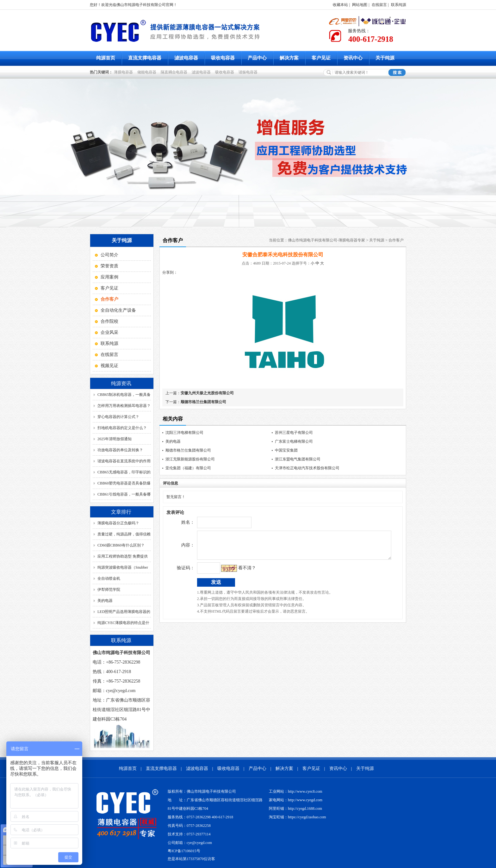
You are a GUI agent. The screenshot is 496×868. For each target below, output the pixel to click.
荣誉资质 (109, 266)
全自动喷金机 (109, 578)
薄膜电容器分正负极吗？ (118, 523)
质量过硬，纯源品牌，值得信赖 (124, 534)
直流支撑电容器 (145, 58)
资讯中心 (353, 58)
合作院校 (109, 321)
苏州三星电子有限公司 (294, 433)
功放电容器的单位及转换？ (120, 450)
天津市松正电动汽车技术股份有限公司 (307, 468)
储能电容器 (148, 72)
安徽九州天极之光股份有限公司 (207, 393)
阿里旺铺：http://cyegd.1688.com (295, 809)
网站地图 (360, 5)
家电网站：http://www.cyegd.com (296, 800)
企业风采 (109, 332)
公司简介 (109, 255)
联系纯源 (399, 5)
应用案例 (109, 277)
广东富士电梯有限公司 (294, 441)
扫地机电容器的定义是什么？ (122, 428)
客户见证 (321, 58)
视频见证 (109, 366)
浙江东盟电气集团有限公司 (298, 459)
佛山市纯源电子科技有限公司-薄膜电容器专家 (326, 240)
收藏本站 (340, 5)
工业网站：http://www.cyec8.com (296, 791)
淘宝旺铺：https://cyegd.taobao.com (298, 817)
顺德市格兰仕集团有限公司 (203, 402)
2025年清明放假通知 (115, 439)
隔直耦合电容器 (175, 72)
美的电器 (105, 601)
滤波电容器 (186, 58)
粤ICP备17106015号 (184, 851)
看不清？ (234, 573)
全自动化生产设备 (118, 310)
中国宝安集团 (286, 450)
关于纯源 (385, 58)
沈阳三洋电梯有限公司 (184, 433)
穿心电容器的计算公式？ (118, 417)
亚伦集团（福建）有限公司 (188, 468)
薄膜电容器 (124, 72)
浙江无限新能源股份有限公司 (190, 459)
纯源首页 (106, 58)
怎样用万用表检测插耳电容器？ (124, 406)
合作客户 (396, 240)
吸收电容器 (223, 58)
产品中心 (257, 58)
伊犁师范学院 (109, 590)
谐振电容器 (249, 72)
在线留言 (379, 5)
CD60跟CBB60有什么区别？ (121, 545)
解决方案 (289, 58)
